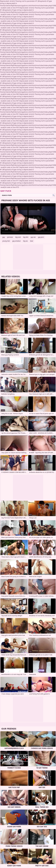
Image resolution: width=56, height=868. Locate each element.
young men (6, 241)
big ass (25, 241)
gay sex (33, 237)
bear (32, 241)
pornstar (10, 237)
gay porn (41, 237)
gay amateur (17, 241)
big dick (26, 237)
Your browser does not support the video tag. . (28, 219)
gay (4, 237)
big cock (18, 237)
